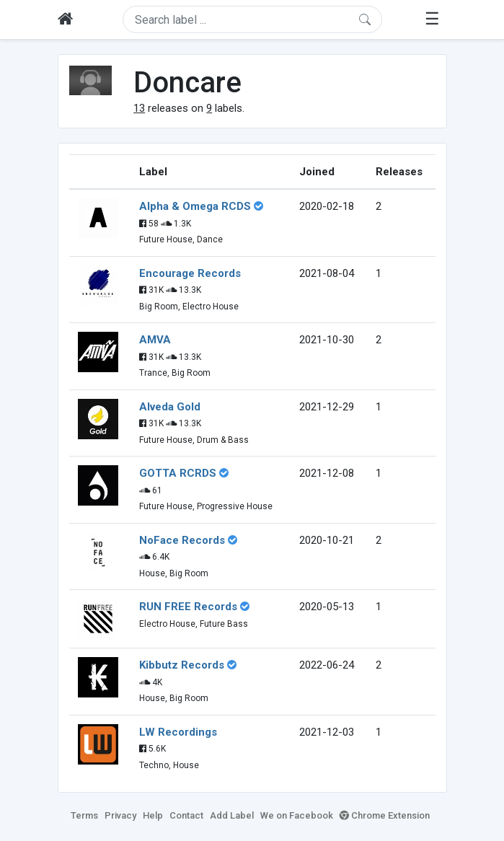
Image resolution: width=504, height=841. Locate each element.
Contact (186, 815)
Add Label (232, 815)
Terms (84, 815)
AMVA (155, 340)
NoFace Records (182, 540)
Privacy (120, 815)
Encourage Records (190, 273)
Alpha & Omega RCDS (195, 206)
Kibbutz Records (182, 665)
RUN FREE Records (188, 607)
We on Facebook (297, 815)
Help (153, 815)
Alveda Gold (170, 407)
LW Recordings (178, 732)
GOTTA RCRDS (178, 473)
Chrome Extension (385, 815)
